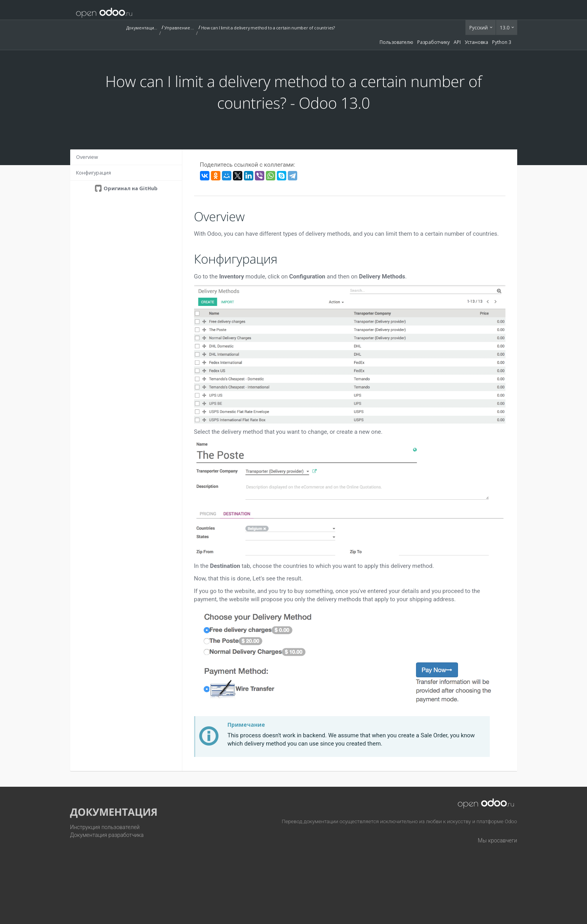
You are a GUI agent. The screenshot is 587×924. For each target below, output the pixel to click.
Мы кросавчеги (498, 840)
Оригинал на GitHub (130, 188)
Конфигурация (94, 173)
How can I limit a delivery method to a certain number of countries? (268, 28)
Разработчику (433, 42)
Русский (479, 28)
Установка (476, 42)
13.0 (505, 28)
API (457, 42)
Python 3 (502, 42)
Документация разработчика (107, 835)
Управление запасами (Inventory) (180, 28)
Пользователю (396, 42)
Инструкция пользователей (105, 827)
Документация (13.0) (142, 28)
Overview (87, 157)
